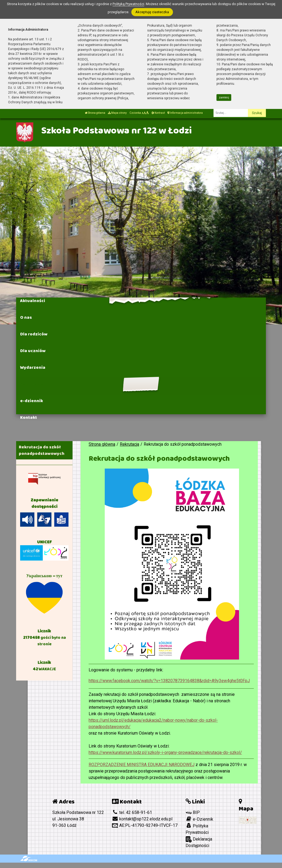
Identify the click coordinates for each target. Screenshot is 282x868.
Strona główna (95, 113)
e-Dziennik (199, 819)
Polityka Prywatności (197, 829)
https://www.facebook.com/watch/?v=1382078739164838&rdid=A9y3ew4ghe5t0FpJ (169, 681)
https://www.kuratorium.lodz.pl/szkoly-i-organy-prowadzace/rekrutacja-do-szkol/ (165, 752)
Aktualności (33, 301)
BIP (193, 812)
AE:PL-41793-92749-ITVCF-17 (145, 825)
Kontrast (158, 113)
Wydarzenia (33, 367)
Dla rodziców (34, 334)
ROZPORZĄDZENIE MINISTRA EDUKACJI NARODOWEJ (142, 765)
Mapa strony (117, 113)
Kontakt (29, 417)
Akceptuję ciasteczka (152, 12)
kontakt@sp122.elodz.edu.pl (142, 819)
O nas (26, 317)
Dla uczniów (33, 351)
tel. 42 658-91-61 (132, 812)
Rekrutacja (32, 384)
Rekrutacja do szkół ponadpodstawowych (42, 450)
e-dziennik (32, 401)
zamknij (224, 98)
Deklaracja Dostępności (199, 842)
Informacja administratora (185, 113)
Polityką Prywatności (128, 4)
